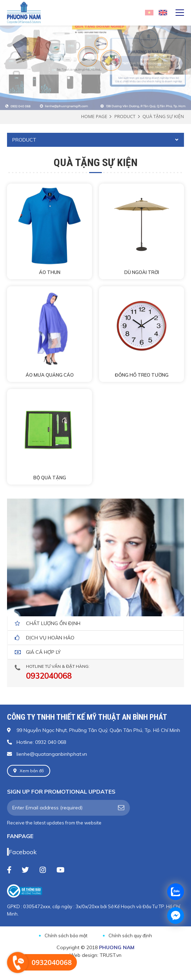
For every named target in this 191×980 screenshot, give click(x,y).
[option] (95, 48)
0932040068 (49, 676)
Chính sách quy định (130, 936)
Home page (94, 116)
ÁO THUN (50, 272)
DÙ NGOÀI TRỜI (142, 272)
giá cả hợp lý (43, 652)
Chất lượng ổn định (53, 623)
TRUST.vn (111, 955)
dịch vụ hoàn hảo (50, 638)
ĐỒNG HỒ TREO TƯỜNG (142, 375)
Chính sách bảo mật (66, 936)
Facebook (23, 852)
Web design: (84, 955)
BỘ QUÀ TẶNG (50, 478)
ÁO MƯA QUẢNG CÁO (50, 375)
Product (125, 116)
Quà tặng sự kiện (163, 116)
